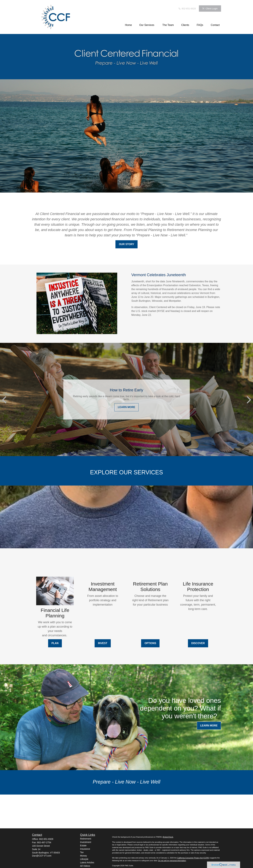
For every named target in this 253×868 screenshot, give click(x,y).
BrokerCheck (168, 837)
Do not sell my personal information (172, 861)
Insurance (85, 849)
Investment (86, 842)
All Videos (85, 866)
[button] (128, 25)
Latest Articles (87, 862)
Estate (83, 846)
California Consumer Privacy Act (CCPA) (193, 858)
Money (83, 856)
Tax (82, 852)
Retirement (86, 839)
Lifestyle (84, 859)
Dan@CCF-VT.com (42, 856)
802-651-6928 (187, 9)
